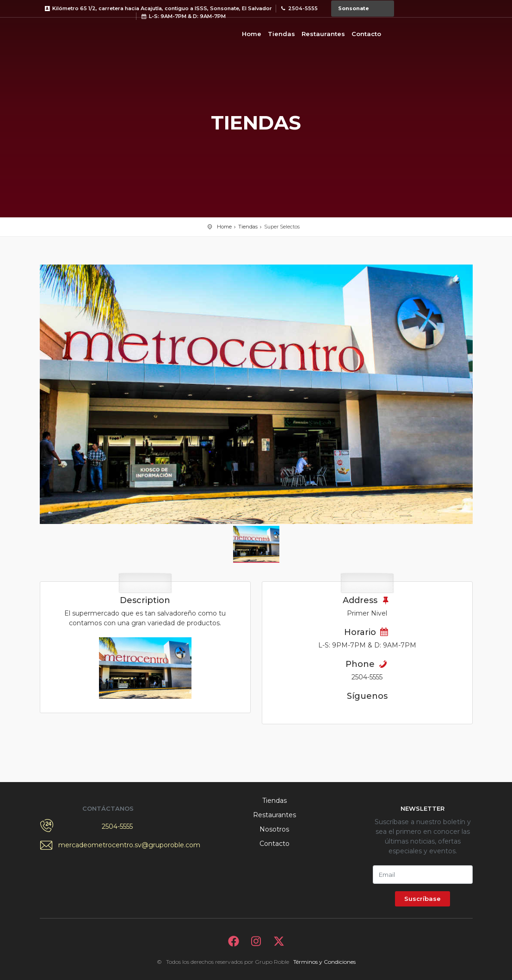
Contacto (366, 34)
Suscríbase (423, 899)
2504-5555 (117, 826)
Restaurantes (323, 34)
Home (252, 34)
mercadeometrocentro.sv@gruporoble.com (117, 845)
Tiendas (281, 34)
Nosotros (274, 829)
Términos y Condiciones (324, 962)
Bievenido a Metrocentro (77, 32)
